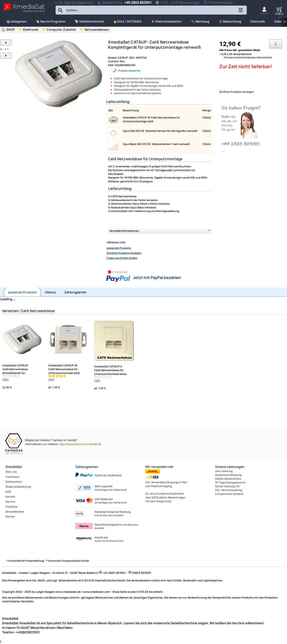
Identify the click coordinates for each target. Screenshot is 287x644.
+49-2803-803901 (138, 2)
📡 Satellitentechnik (89, 21)
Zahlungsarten (75, 292)
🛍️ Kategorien (16, 21)
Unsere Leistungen (230, 467)
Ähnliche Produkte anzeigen (124, 253)
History (51, 292)
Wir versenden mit (159, 467)
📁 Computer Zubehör (59, 30)
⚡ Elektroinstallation (166, 21)
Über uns (11, 472)
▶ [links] (283, 22)
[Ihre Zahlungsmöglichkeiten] (276, 44)
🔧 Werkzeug (200, 21)
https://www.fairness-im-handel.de (80, 444)
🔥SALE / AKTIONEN (127, 21)
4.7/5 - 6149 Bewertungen (177, 2)
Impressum (12, 477)
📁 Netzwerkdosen (94, 30)
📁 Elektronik (28, 30)
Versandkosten (15, 512)
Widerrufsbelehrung (18, 487)
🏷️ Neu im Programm (51, 21)
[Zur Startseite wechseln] (24, 12)
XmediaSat (14, 467)
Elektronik (258, 21)
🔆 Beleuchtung (230, 21)
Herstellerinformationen (124, 231)
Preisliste (11, 507)
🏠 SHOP (8, 30)
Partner (10, 517)
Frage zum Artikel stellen (122, 258)
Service (10, 502)
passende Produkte (119, 248)
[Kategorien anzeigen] (240, 11)
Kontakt (10, 497)
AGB (8, 492)
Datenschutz (14, 482)
